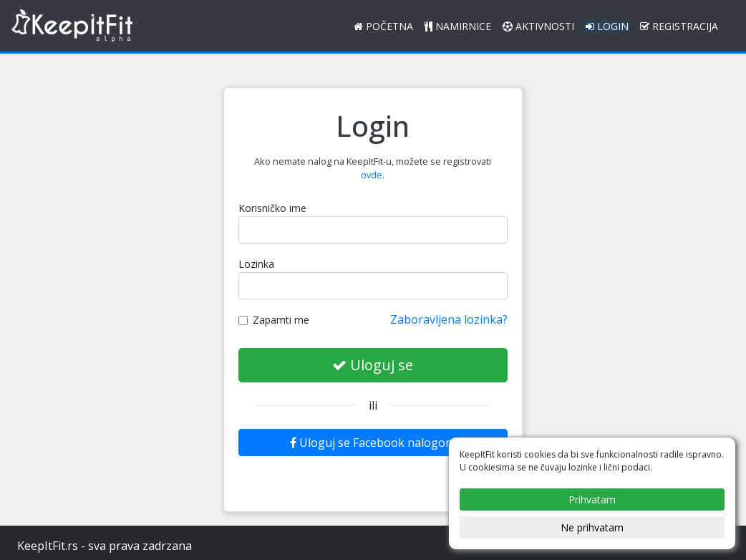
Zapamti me (274, 320)
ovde (372, 175)
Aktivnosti (538, 26)
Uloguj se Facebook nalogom (373, 443)
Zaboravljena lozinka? (449, 319)
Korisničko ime (272, 208)
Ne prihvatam (592, 527)
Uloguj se (373, 365)
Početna (383, 26)
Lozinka (256, 264)
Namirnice (458, 26)
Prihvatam (592, 499)
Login (607, 26)
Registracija (679, 26)
